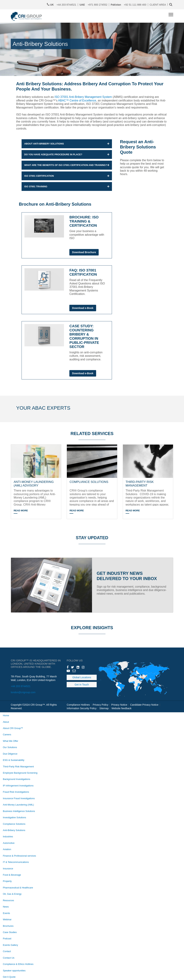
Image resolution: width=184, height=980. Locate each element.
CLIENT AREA (158, 5)
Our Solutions (10, 747)
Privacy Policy (101, 705)
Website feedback (121, 708)
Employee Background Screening (20, 773)
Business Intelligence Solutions (19, 811)
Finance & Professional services (19, 856)
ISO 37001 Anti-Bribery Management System (83, 97)
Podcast (7, 939)
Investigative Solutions (14, 817)
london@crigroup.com (23, 692)
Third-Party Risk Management (18, 767)
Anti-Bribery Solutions (14, 830)
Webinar (7, 919)
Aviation (7, 849)
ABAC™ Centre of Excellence (77, 100)
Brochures (8, 926)
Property (7, 881)
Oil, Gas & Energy (12, 894)
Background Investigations (17, 779)
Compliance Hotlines (78, 705)
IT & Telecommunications (16, 862)
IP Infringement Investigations (18, 786)
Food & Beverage (12, 875)
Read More (21, 511)
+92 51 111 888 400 (128, 5)
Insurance (8, 869)
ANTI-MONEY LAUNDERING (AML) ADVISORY (34, 484)
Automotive (9, 843)
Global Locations (82, 677)
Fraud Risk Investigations (16, 792)
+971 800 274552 (94, 5)
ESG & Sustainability (14, 760)
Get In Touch (82, 685)
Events (6, 913)
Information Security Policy (82, 708)
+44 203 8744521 (21, 686)
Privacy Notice (119, 705)
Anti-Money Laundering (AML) (18, 805)
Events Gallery (10, 945)
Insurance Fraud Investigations (19, 798)
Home (6, 715)
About (6, 722)
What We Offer (11, 741)
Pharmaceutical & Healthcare (18, 888)
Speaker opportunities (14, 971)
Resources (8, 900)
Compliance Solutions (14, 824)
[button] (67, 144)
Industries (8, 837)
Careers (7, 735)
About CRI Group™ (13, 728)
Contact (7, 951)
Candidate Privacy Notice (144, 705)
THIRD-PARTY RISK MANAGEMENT (140, 484)
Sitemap (104, 708)
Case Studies (10, 932)
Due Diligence (10, 754)
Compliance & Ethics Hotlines (18, 964)
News (6, 907)
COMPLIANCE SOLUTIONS (89, 482)
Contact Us (9, 958)
